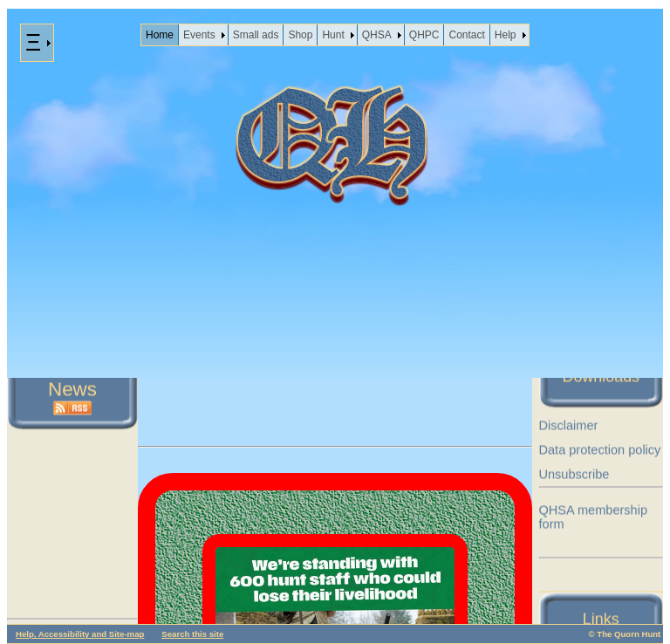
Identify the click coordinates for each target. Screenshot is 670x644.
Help (506, 35)
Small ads (256, 35)
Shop (300, 35)
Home (160, 35)
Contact (466, 35)
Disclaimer (569, 426)
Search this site (192, 634)
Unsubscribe (574, 475)
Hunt (333, 35)
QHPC (424, 35)
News (72, 390)
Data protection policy (600, 450)
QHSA (377, 35)
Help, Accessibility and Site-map (80, 634)
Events (199, 35)
